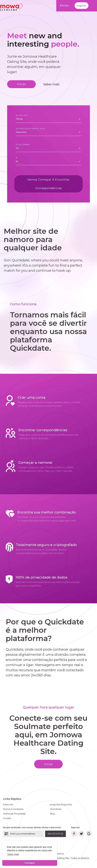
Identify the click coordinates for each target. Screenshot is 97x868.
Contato (7, 818)
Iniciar (21, 84)
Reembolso (56, 809)
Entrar (64, 6)
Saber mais (51, 84)
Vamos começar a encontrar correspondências (48, 184)
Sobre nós (8, 805)
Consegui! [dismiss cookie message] (30, 863)
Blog (52, 814)
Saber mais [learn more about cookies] (13, 854)
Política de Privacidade (14, 814)
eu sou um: (22, 115)
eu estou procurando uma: (30, 128)
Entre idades (23, 144)
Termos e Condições (13, 809)
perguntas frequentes (61, 805)
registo (82, 6)
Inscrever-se (55, 834)
